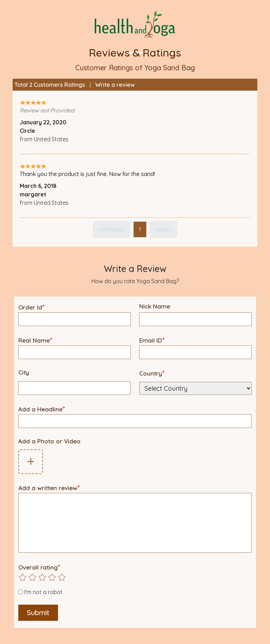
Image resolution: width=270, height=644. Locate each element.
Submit (38, 613)
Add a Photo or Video (49, 441)
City (24, 372)
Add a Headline (42, 409)
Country (152, 373)
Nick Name (155, 306)
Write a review (115, 85)
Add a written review (49, 487)
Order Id (31, 307)
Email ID (152, 340)
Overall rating (39, 567)
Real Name (35, 340)
